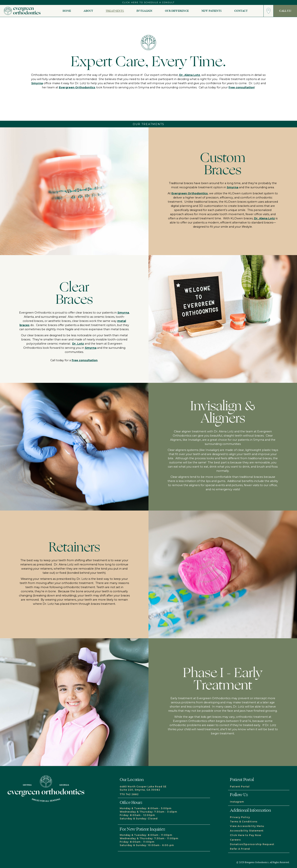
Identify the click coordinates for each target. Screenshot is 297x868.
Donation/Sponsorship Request (252, 844)
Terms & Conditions (244, 822)
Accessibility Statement (247, 831)
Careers (235, 840)
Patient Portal (240, 787)
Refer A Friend (240, 849)
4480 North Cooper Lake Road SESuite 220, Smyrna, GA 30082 (143, 788)
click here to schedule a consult (148, 2)
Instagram (237, 802)
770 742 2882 (129, 794)
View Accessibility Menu (247, 826)
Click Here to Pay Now (246, 835)
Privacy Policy (240, 817)
